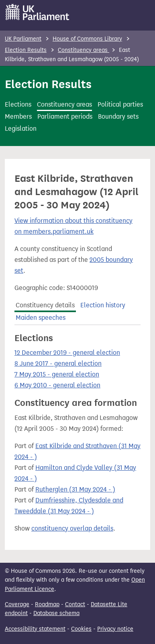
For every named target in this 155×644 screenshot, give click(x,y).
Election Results (26, 50)
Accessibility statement (35, 629)
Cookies (81, 629)
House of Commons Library (87, 39)
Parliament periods (65, 116)
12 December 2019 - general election (67, 353)
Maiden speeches (41, 318)
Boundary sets (118, 116)
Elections (18, 104)
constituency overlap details (72, 528)
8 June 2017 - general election (58, 363)
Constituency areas (84, 50)
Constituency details (45, 305)
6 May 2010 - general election (57, 385)
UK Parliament (23, 39)
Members (18, 116)
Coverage (17, 604)
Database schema (56, 613)
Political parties (120, 104)
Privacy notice (115, 629)
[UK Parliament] (38, 12)
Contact (75, 604)
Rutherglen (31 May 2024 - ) (75, 489)
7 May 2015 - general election (57, 374)
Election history (103, 305)
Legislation (21, 129)
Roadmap (47, 604)
